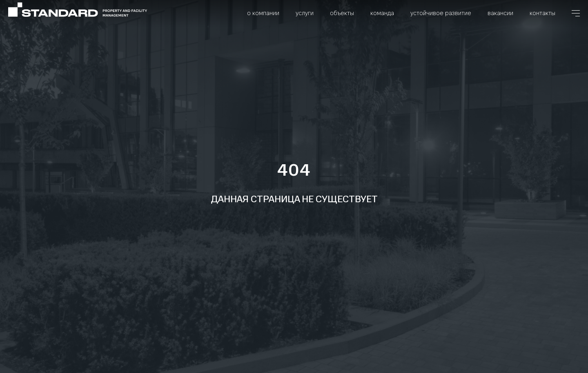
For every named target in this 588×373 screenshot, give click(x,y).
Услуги (305, 13)
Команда (382, 13)
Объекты (342, 13)
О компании (263, 13)
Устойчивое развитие (441, 13)
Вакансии (500, 13)
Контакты (542, 13)
